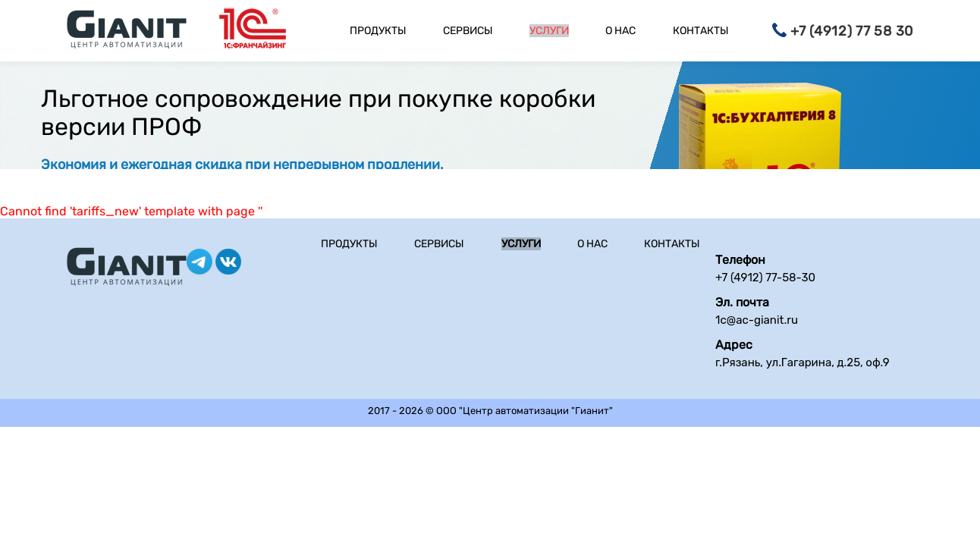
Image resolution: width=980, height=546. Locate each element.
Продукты (378, 31)
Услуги (549, 31)
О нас (620, 31)
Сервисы (468, 31)
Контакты (701, 31)
